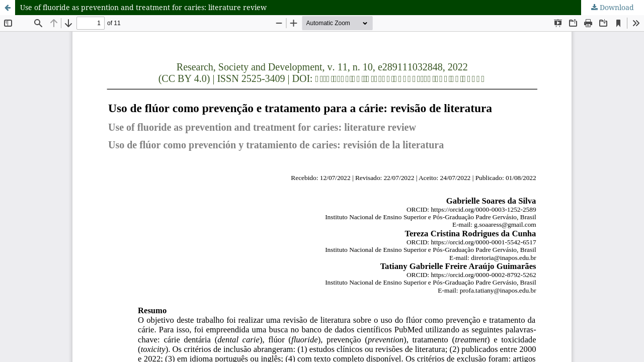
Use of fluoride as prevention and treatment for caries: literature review (143, 7)
